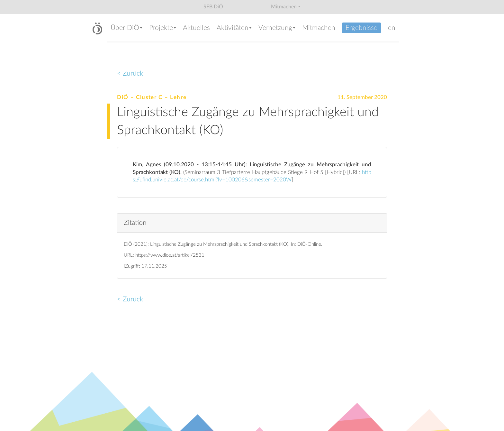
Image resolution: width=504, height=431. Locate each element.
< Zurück (130, 73)
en (392, 28)
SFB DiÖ (213, 7)
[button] (127, 28)
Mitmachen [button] (284, 7)
